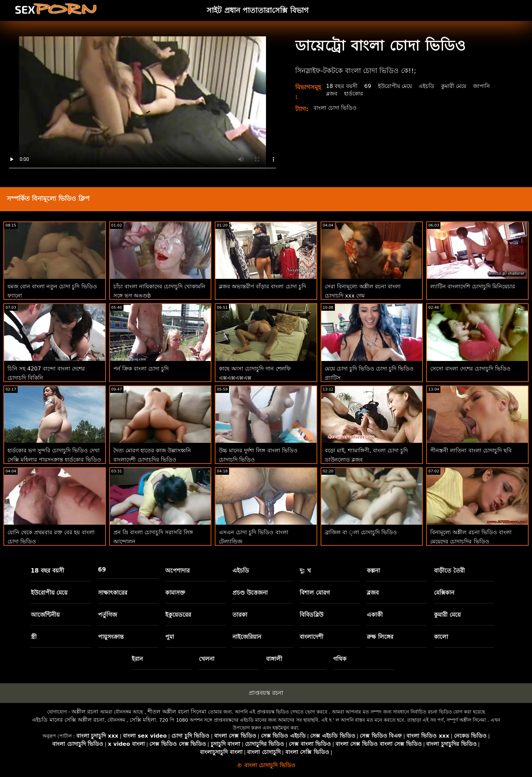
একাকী (375, 615)
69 (368, 86)
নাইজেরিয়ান (247, 637)
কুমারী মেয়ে (454, 86)
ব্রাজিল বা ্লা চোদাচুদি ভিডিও (361, 532)
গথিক (340, 659)
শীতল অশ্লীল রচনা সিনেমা (177, 712)
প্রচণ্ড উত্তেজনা (250, 593)
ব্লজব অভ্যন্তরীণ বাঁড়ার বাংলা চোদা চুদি (262, 286)
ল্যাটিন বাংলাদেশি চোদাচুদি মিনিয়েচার (472, 286)
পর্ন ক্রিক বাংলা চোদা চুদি (141, 369)
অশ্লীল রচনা (85, 712)
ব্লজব (332, 94)
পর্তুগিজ (108, 615)
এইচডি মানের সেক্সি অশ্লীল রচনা (68, 720)
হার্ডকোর (354, 94)
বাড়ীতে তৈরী (449, 571)
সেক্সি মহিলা (143, 720)
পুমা (170, 637)
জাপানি (481, 86)
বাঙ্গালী (274, 659)
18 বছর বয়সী (342, 86)
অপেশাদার (177, 571)
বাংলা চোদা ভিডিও (335, 108)
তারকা (240, 615)
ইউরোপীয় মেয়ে (395, 86)
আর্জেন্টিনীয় (45, 615)
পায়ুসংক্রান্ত (111, 637)
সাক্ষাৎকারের (113, 593)
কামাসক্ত (175, 593)
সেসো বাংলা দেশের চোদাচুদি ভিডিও (470, 369)
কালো (441, 637)
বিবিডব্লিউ (311, 615)
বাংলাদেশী (311, 637)
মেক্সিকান (444, 593)
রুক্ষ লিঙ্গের (380, 637)
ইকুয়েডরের (178, 615)
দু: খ (305, 571)
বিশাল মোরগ (315, 593)
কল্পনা (373, 571)
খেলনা (207, 659)
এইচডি (426, 86)
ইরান (137, 659)
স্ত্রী (34, 637)
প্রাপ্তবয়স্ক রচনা (266, 693)
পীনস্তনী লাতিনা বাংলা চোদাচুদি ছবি (471, 450)
